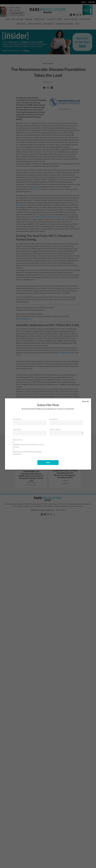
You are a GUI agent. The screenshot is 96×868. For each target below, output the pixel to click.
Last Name (53, 419)
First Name (17, 419)
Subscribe (92, 2)
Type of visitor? (55, 430)
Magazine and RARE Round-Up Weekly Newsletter (27, 453)
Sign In (84, 2)
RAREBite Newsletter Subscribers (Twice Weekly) (29, 446)
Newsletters (18, 440)
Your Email (17, 430)
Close (85, 402)
